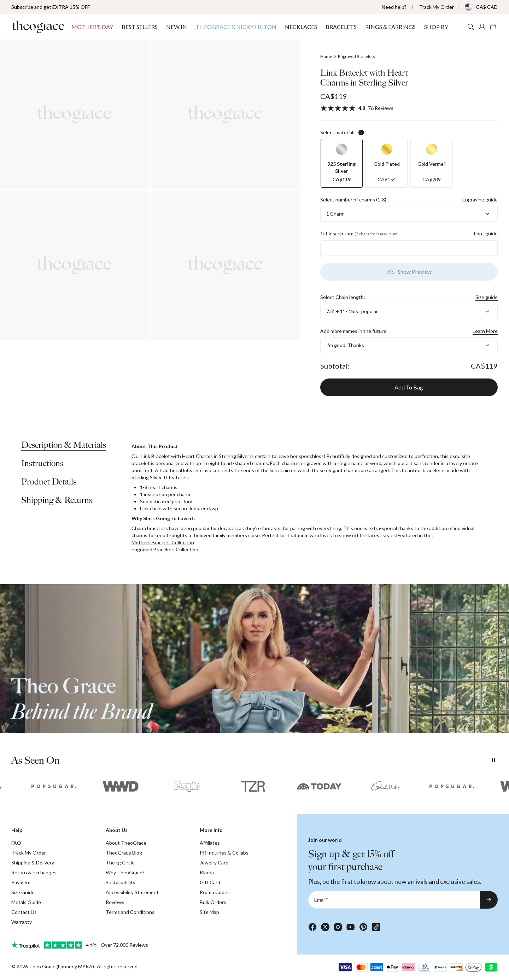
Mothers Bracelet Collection (163, 542)
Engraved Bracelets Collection (165, 549)
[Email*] (394, 900)
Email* (321, 900)
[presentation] (255, 659)
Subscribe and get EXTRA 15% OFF (51, 7)
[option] (342, 163)
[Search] (471, 27)
